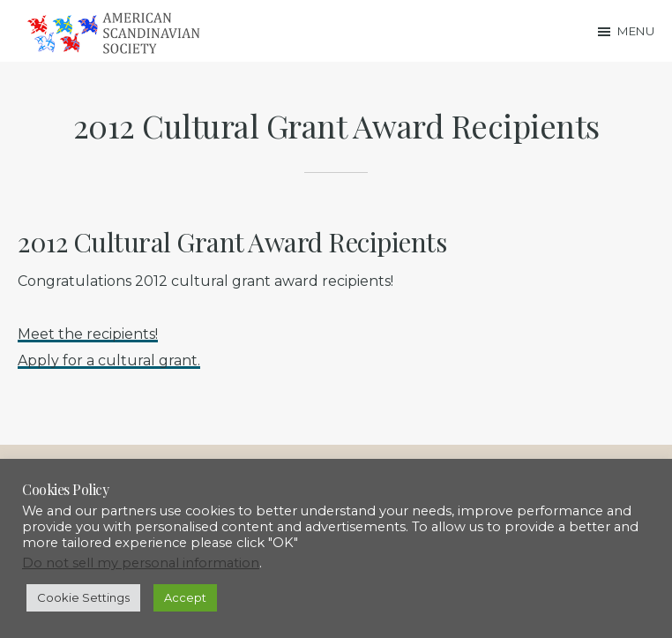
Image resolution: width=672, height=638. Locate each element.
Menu (636, 31)
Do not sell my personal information (141, 563)
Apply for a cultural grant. (109, 360)
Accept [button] (185, 597)
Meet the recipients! (88, 334)
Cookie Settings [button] (83, 597)
